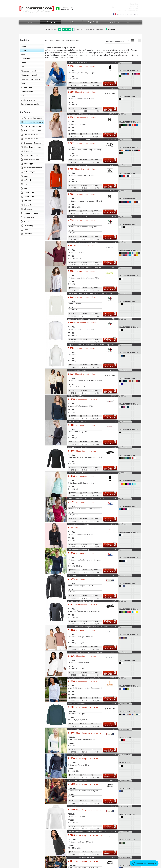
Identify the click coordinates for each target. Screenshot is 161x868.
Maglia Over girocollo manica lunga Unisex (84, 319)
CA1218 (113, 63)
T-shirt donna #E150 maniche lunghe (82, 114)
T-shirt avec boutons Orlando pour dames (84, 575)
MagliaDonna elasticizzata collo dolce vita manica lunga (89, 345)
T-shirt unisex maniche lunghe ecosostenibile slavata (88, 627)
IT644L (114, 319)
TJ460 (114, 498)
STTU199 (113, 370)
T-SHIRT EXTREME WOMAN (78, 63)
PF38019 (113, 678)
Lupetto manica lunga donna (79, 755)
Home (29, 22)
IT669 (114, 216)
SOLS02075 (112, 139)
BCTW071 (113, 165)
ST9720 (114, 396)
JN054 (114, 447)
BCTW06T (113, 114)
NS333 (114, 652)
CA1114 (113, 473)
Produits (51, 22)
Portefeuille (93, 22)
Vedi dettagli (126, 704)
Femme (57, 40)
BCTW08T (113, 191)
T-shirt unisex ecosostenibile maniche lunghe (85, 652)
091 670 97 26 (67, 9)
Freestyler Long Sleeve (76, 703)
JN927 (114, 601)
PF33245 (113, 857)
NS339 (114, 832)
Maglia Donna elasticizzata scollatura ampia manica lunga (90, 293)
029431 (114, 575)
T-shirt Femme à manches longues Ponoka (84, 678)
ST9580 (114, 524)
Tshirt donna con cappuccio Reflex (81, 857)
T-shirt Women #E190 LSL (77, 191)
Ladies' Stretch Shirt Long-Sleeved (81, 601)
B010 (114, 755)
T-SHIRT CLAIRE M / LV (76, 396)
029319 (114, 729)
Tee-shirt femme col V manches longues (83, 242)
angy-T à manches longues (78, 447)
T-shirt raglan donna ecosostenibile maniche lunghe (88, 832)
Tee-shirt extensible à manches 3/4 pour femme (86, 498)
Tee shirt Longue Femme (77, 421)
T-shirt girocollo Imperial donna (80, 139)
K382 (114, 242)
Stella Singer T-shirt (75, 88)
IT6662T (113, 345)
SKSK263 (113, 421)
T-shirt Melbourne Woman (78, 473)
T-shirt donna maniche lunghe (79, 550)
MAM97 (113, 268)
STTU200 (113, 703)
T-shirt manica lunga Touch (78, 780)
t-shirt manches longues (70, 40)
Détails (124, 63)
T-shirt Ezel (72, 806)
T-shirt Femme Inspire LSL (77, 165)
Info (72, 22)
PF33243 (113, 780)
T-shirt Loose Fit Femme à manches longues (84, 268)
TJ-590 (114, 550)
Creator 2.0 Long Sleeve (77, 370)
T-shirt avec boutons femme (78, 524)
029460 (114, 806)
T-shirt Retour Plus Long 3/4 (78, 216)
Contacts (114, 22)
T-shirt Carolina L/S (75, 729)
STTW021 (113, 88)
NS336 (114, 627)
